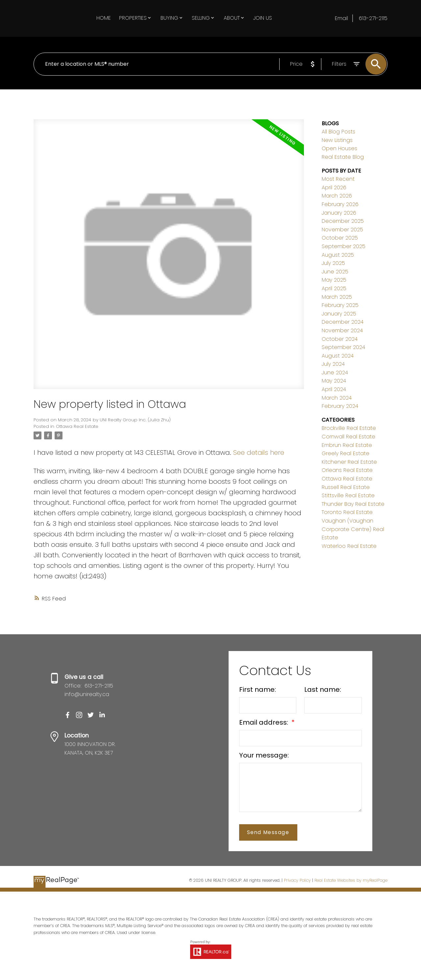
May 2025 (334, 280)
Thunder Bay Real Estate (353, 504)
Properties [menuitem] (133, 18)
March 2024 (337, 398)
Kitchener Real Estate (349, 462)
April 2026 (334, 187)
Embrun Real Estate (347, 445)
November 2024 (342, 330)
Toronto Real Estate (347, 512)
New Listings (337, 140)
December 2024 (343, 322)
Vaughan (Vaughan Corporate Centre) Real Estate (353, 529)
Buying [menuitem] (169, 18)
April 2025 (334, 288)
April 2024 (334, 389)
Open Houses (339, 148)
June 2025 (335, 272)
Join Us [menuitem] (263, 18)
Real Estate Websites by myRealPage (351, 880)
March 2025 (337, 297)
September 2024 (343, 347)
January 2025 (339, 314)
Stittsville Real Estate (348, 495)
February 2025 (340, 305)
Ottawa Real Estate (77, 426)
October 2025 (340, 238)
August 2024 (338, 356)
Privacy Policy (297, 880)
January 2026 (339, 213)
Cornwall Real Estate (348, 437)
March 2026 (337, 196)
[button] (68, 715)
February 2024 (340, 406)
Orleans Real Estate (347, 470)
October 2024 (340, 339)
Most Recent (338, 179)
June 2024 (335, 373)
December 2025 (343, 221)
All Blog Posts (338, 132)
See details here (259, 453)
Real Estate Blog (343, 157)
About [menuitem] (232, 18)
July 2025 (333, 263)
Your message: (264, 755)
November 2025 (342, 230)
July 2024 (333, 364)
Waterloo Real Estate (349, 546)
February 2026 (340, 204)
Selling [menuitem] (201, 18)
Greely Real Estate (346, 453)
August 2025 (338, 255)
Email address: (264, 722)
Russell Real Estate (346, 487)
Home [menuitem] (104, 18)
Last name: (323, 689)
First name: (258, 689)
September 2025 (344, 246)
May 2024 (334, 381)
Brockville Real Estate (349, 428)
